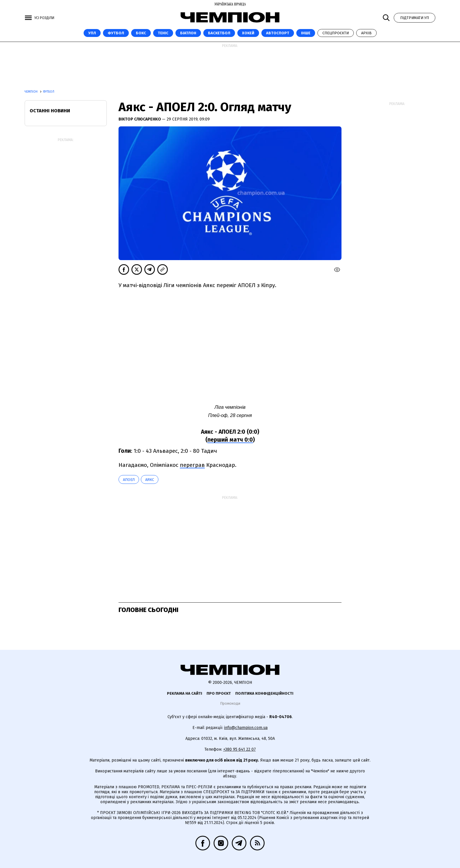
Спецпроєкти (336, 33)
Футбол (116, 33)
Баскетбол (219, 33)
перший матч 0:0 (230, 440)
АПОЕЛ (129, 480)
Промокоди (230, 703)
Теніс (163, 33)
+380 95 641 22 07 (240, 749)
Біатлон (188, 33)
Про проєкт (219, 693)
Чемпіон (32, 92)
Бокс (141, 33)
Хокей (248, 33)
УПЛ (92, 33)
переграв (192, 465)
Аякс (150, 480)
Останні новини (50, 111)
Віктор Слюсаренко (140, 119)
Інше (306, 33)
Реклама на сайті (185, 693)
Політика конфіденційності (264, 693)
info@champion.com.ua (246, 728)
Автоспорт (278, 33)
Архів (366, 33)
